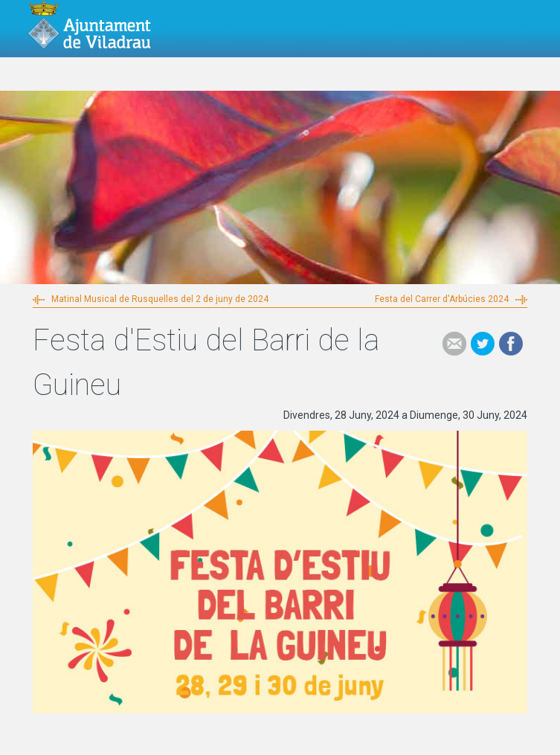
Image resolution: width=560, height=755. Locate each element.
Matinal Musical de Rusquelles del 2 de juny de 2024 (160, 299)
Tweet (483, 344)
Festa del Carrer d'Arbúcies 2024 (442, 299)
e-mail (454, 344)
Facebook (511, 344)
